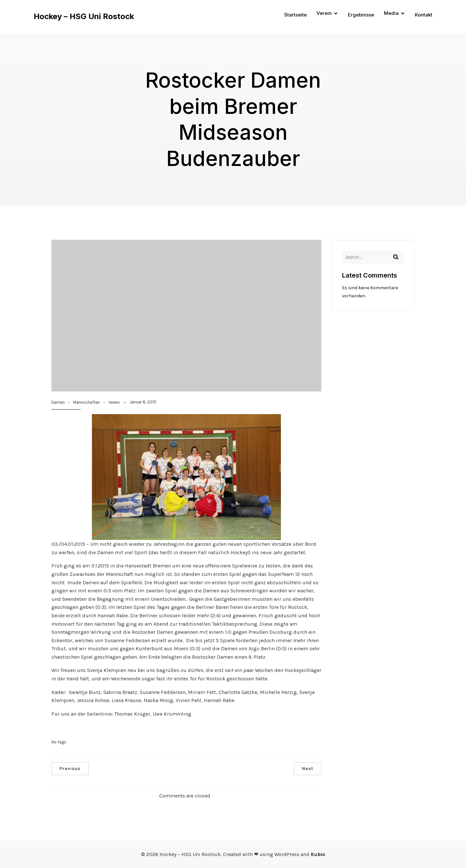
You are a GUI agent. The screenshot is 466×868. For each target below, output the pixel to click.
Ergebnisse (361, 15)
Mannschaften (87, 402)
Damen (58, 402)
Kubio (318, 854)
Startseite (295, 15)
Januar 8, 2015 (143, 402)
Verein (114, 402)
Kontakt (424, 15)
